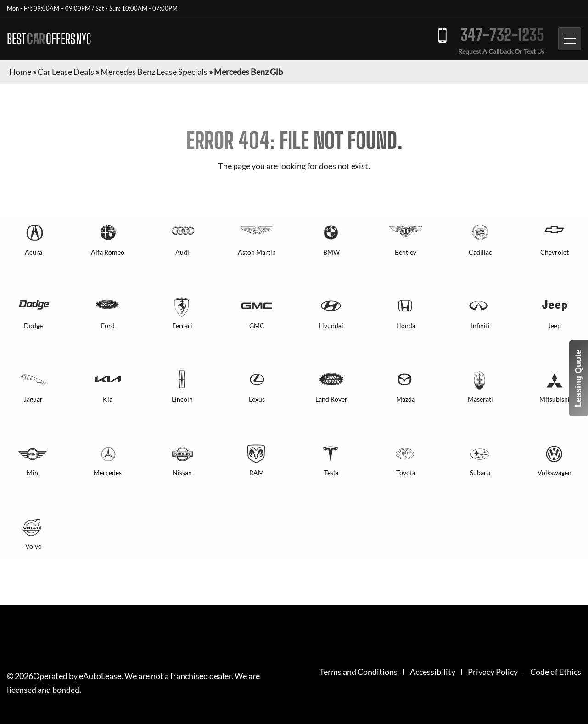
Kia (108, 399)
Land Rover (331, 399)
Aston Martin (257, 252)
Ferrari (182, 325)
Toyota (406, 472)
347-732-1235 (502, 35)
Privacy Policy (493, 672)
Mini (33, 472)
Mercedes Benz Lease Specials (154, 72)
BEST (49, 39)
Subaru (480, 472)
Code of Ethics (556, 672)
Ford (108, 325)
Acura (34, 252)
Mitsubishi (554, 399)
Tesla (331, 472)
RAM (257, 472)
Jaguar (33, 399)
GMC (257, 325)
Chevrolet (554, 252)
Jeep (554, 325)
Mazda (406, 399)
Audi (182, 252)
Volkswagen (554, 472)
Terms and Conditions (358, 672)
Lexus (257, 399)
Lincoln (182, 399)
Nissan (182, 472)
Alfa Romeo (108, 252)
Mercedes (108, 472)
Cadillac (480, 252)
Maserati (480, 399)
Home (20, 72)
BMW (331, 252)
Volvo (34, 546)
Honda (406, 325)
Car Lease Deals (66, 72)
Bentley (406, 252)
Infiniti (480, 325)
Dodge (33, 325)
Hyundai (331, 325)
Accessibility (433, 672)
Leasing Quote (578, 378)
